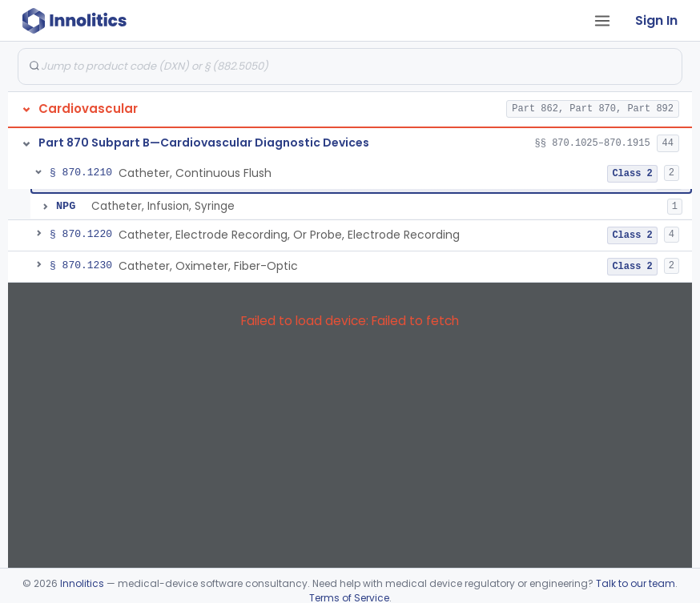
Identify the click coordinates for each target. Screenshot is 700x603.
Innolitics (82, 583)
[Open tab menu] (602, 21)
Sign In (656, 20)
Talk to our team (636, 583)
